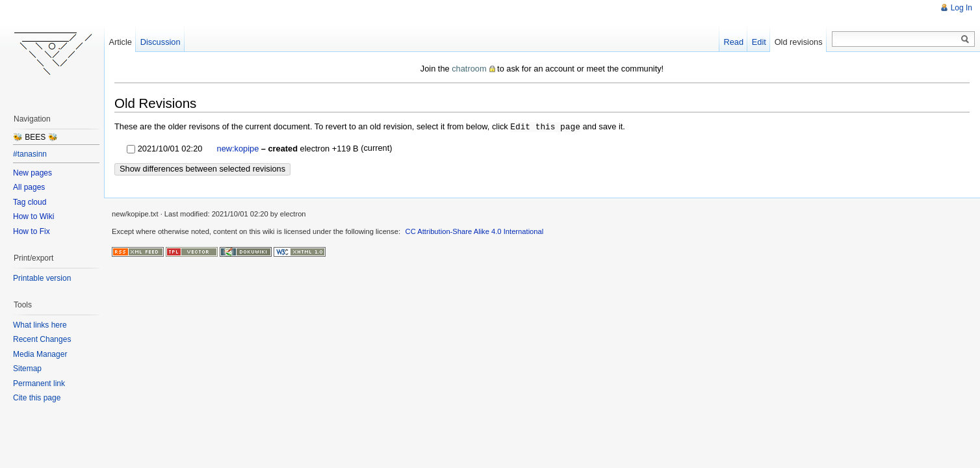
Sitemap (27, 369)
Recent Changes (42, 339)
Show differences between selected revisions (202, 168)
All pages (29, 187)
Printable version (42, 278)
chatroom (469, 69)
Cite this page (37, 398)
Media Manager (40, 354)
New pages (32, 173)
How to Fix (32, 231)
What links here (40, 325)
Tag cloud (30, 202)
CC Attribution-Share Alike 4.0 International (475, 231)
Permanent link (39, 383)
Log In (961, 8)
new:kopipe (238, 148)
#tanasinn (30, 154)
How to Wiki (33, 216)
